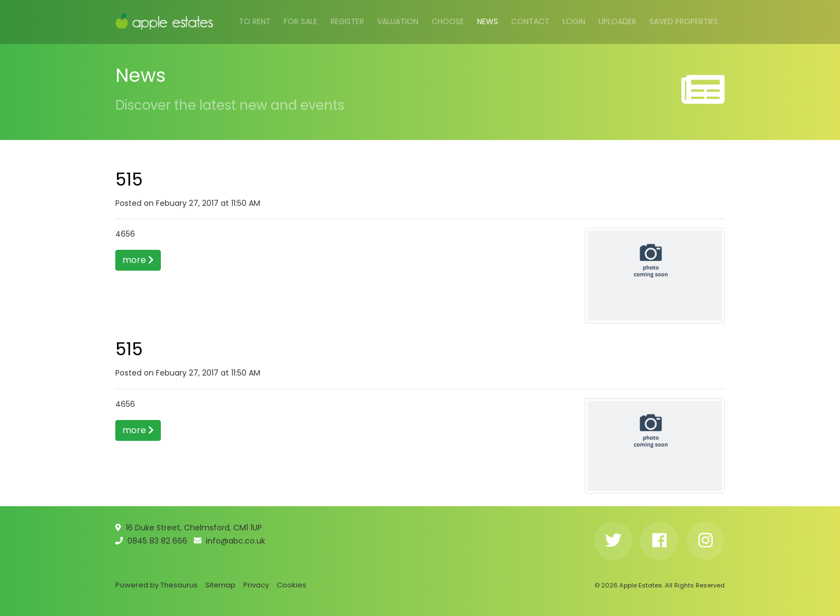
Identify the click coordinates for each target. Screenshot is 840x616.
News (488, 21)
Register (347, 21)
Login (574, 21)
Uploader (617, 21)
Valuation (398, 21)
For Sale (301, 21)
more (138, 260)
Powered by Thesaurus (156, 585)
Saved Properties (684, 21)
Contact (530, 21)
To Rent (255, 21)
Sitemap (220, 585)
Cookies (292, 585)
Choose (448, 21)
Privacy (256, 585)
